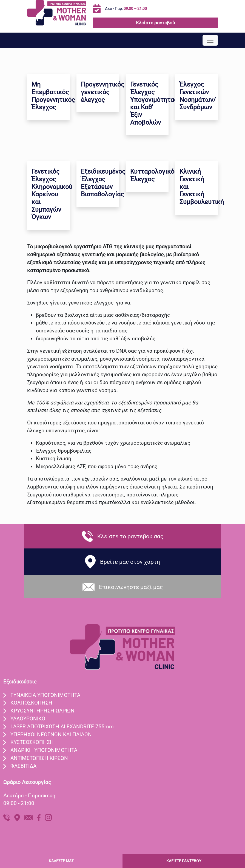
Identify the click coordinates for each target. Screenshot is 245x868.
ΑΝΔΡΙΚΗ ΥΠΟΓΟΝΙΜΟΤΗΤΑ (44, 750)
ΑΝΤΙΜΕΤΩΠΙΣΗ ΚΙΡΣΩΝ (39, 758)
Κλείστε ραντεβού (155, 23)
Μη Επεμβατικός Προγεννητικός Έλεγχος (53, 96)
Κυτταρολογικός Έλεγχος (154, 175)
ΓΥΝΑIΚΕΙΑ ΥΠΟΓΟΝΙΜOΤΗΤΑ (45, 695)
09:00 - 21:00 (19, 803)
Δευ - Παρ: (126, 9)
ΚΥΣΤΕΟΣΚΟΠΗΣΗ (32, 742)
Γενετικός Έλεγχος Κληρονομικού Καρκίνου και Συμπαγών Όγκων (52, 194)
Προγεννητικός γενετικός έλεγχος (102, 92)
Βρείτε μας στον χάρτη (130, 562)
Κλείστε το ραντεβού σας (130, 536)
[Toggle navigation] (210, 40)
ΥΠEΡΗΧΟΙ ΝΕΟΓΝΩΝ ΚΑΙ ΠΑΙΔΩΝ (51, 735)
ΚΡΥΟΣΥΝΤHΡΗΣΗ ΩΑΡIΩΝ (42, 711)
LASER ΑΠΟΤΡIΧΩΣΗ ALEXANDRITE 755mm (62, 727)
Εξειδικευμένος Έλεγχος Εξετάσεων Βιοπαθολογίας (103, 183)
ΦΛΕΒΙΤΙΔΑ (23, 766)
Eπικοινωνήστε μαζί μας (131, 587)
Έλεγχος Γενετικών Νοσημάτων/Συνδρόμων (198, 96)
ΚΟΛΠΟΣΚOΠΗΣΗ (31, 703)
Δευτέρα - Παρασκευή (29, 796)
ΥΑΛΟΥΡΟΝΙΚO (28, 719)
